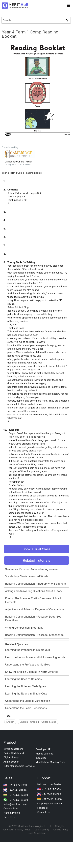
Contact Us (44, 812)
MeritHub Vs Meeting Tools (51, 762)
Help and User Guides (49, 784)
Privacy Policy (23, 830)
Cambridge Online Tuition (18, 162)
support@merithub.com (50, 803)
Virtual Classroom (13, 749)
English (10, 722)
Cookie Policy (61, 830)
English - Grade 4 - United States (38, 722)
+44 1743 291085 (15, 790)
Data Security (42, 830)
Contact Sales (11, 808)
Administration (11, 762)
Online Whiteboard (14, 753)
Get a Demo (10, 817)
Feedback (43, 808)
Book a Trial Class (36, 549)
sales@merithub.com (15, 804)
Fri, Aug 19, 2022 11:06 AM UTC (18, 165)
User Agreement (37, 833)
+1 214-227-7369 (15, 785)
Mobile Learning (45, 754)
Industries (41, 758)
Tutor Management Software (19, 766)
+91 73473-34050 (16, 795)
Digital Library (11, 757)
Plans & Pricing (12, 813)
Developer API (44, 749)
